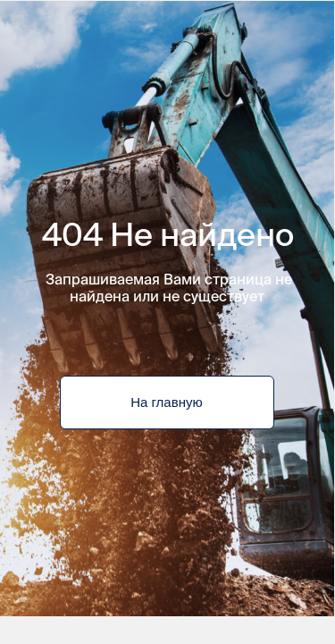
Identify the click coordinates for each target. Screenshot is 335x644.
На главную (166, 402)
